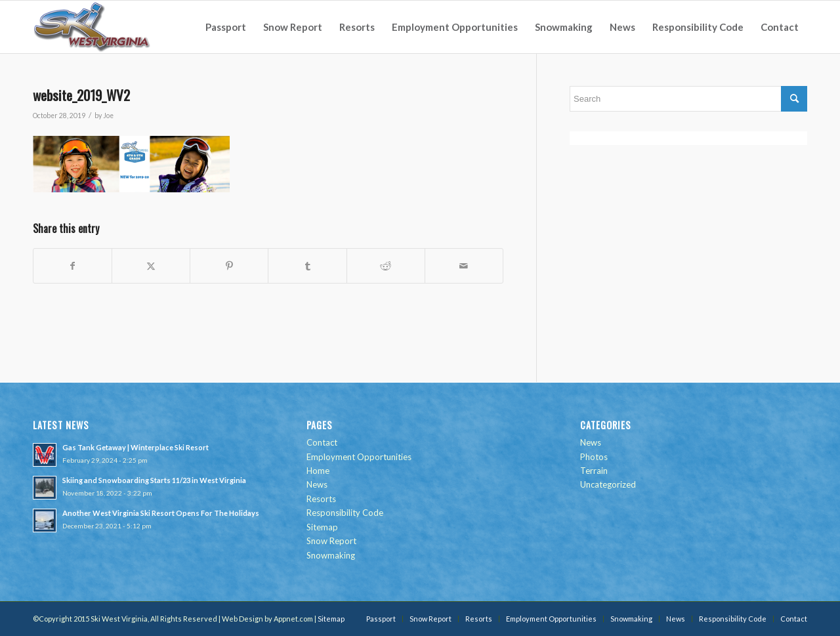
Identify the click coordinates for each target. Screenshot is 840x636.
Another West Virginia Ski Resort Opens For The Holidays (161, 513)
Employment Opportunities (359, 457)
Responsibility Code (345, 513)
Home (318, 471)
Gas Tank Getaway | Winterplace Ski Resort (136, 447)
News (317, 484)
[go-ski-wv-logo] (92, 27)
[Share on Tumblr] (307, 266)
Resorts (321, 499)
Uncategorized (608, 484)
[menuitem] (226, 27)
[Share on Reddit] (386, 266)
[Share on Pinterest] (229, 266)
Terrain (594, 471)
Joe (108, 116)
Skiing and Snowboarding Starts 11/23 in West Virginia (154, 480)
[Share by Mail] (464, 266)
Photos (594, 457)
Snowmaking (331, 555)
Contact (322, 442)
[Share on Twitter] (151, 266)
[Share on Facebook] (73, 266)
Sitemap (322, 527)
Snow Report (331, 541)
